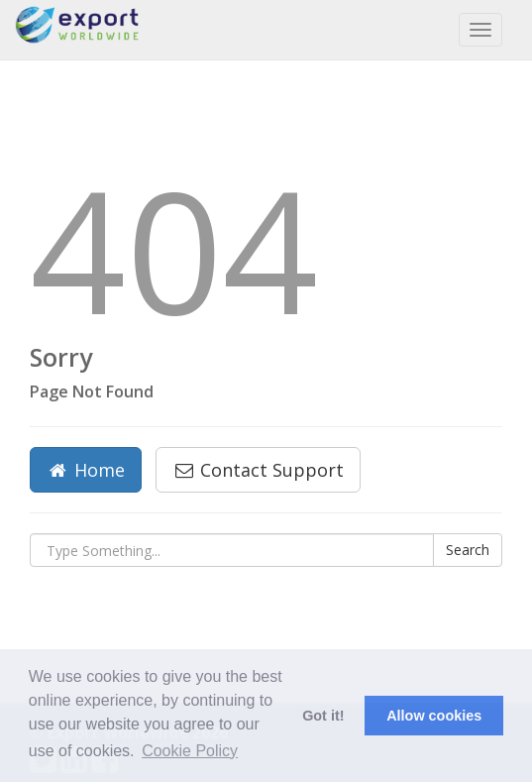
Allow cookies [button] (434, 716)
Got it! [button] (323, 716)
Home (86, 470)
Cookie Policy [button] (190, 751)
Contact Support (258, 470)
